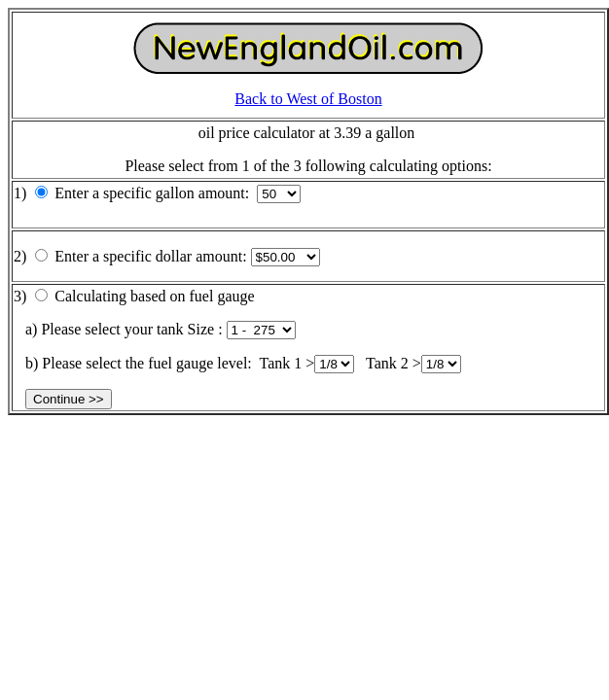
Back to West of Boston (308, 99)
